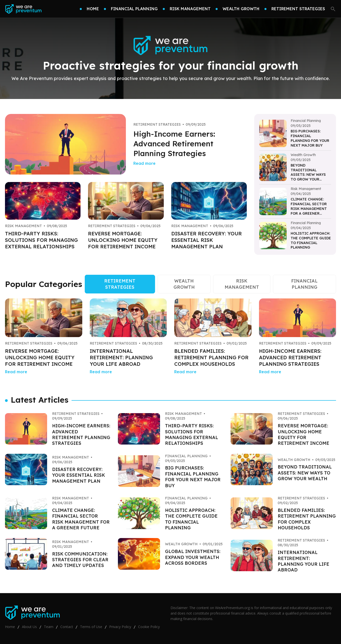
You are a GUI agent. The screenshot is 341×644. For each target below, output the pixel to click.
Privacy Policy (120, 627)
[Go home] (23, 9)
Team (49, 627)
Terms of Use (91, 627)
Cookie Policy (149, 627)
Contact (67, 627)
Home (10, 627)
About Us (29, 627)
